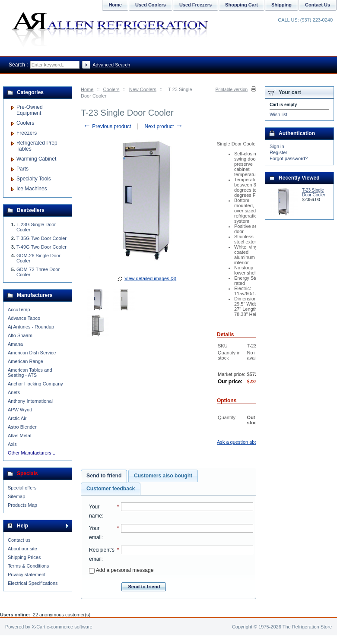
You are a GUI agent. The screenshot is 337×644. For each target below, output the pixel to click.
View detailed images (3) (150, 278)
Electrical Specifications (33, 583)
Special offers (22, 488)
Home (87, 89)
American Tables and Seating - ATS (30, 373)
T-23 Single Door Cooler (314, 193)
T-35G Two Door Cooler (41, 238)
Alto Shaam (20, 335)
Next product (164, 126)
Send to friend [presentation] (104, 476)
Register (278, 152)
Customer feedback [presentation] (111, 489)
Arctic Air (17, 418)
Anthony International (30, 401)
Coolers (111, 89)
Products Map (22, 505)
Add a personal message (121, 570)
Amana (15, 344)
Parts (22, 169)
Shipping (281, 5)
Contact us (19, 540)
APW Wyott (20, 410)
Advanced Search (111, 65)
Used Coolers (151, 5)
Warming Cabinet (36, 159)
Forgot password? (289, 158)
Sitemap (16, 496)
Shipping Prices (24, 557)
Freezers (27, 133)
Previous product (107, 126)
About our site (22, 549)
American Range (25, 361)
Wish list (278, 114)
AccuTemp (19, 309)
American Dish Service (32, 353)
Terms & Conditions (28, 566)
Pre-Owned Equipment (30, 110)
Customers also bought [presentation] (163, 476)
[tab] (104, 476)
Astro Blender (22, 427)
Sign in (277, 146)
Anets (14, 392)
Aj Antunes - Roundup (31, 327)
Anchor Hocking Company (35, 384)
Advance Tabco (24, 318)
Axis (12, 444)
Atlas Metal (19, 436)
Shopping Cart (242, 5)
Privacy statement (27, 575)
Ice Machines (32, 189)
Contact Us (318, 5)
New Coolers (143, 89)
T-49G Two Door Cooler (41, 247)
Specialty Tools (34, 179)
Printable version (232, 90)
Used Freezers (196, 5)
